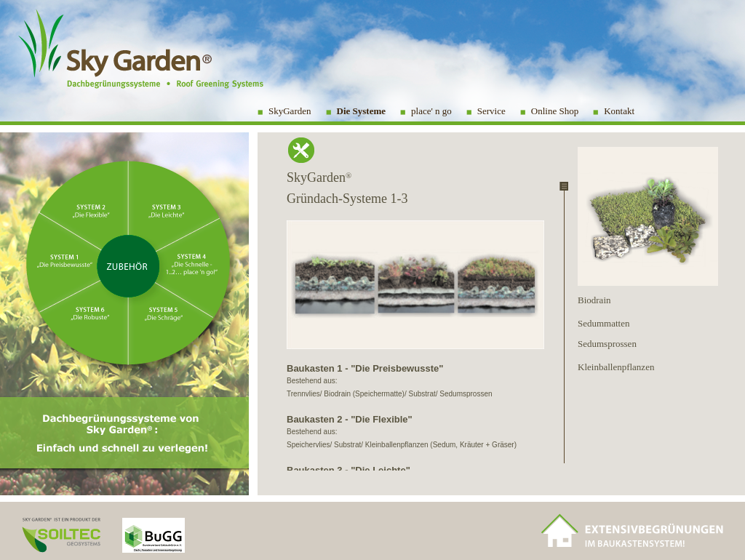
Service (491, 111)
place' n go (431, 111)
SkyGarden (290, 111)
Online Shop (555, 111)
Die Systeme (362, 111)
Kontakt (619, 111)
